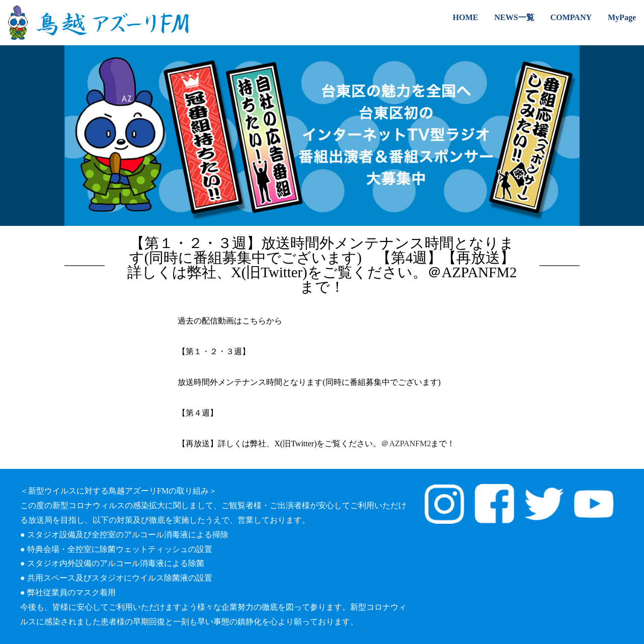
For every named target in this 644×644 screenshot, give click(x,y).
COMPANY (571, 17)
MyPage (622, 17)
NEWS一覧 (514, 17)
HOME (466, 17)
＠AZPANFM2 (406, 444)
